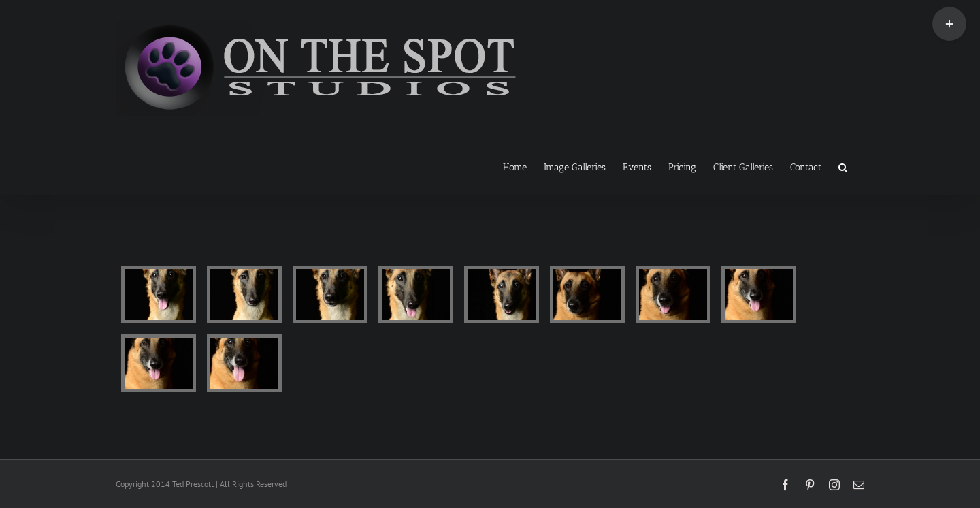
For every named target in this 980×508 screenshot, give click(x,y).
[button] (843, 166)
